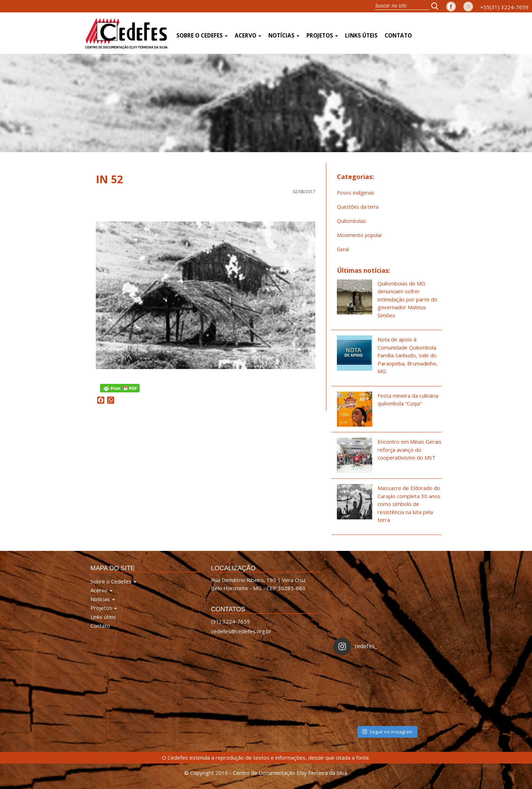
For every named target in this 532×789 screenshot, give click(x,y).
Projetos (322, 36)
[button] (437, 6)
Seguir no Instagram (387, 732)
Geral (343, 249)
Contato (398, 36)
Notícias (284, 36)
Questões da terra (358, 207)
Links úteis (361, 36)
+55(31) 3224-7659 (504, 7)
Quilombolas (351, 221)
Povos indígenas (356, 193)
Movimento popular (359, 235)
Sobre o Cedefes (202, 36)
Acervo (248, 36)
